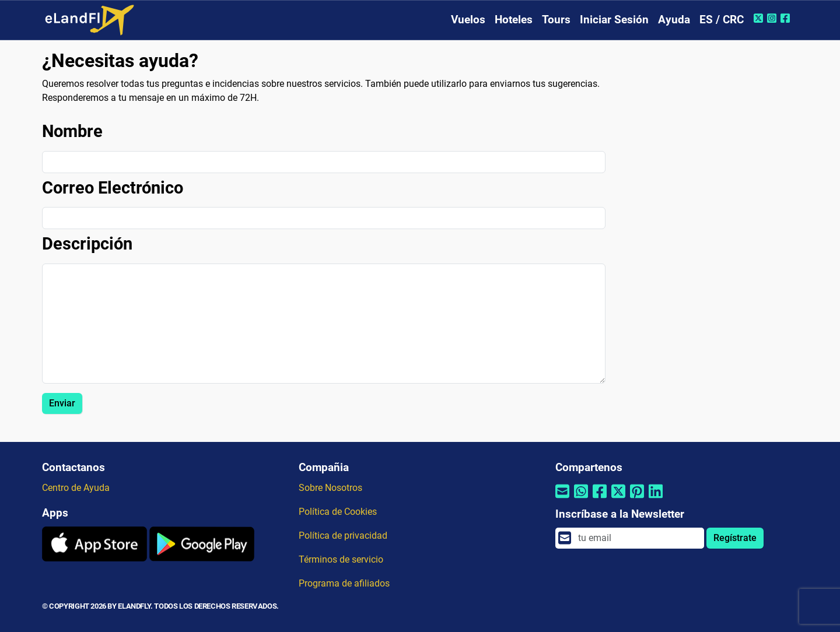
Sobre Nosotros (330, 488)
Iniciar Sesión (614, 20)
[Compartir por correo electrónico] (562, 499)
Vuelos (468, 20)
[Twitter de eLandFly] (760, 18)
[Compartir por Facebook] (600, 499)
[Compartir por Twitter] (618, 499)
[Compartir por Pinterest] (637, 499)
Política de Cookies (338, 512)
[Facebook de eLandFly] (787, 18)
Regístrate (735, 538)
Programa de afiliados (344, 583)
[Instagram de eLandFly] (773, 18)
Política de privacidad (343, 536)
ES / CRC (722, 20)
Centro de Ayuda (76, 488)
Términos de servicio (341, 559)
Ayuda (674, 20)
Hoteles (514, 20)
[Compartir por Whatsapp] (581, 499)
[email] (638, 538)
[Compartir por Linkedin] (656, 499)
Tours (556, 20)
